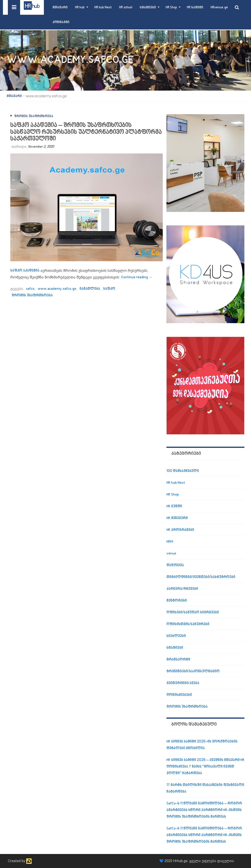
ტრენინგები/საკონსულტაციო (193, 671)
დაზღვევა (175, 565)
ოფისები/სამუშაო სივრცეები (193, 613)
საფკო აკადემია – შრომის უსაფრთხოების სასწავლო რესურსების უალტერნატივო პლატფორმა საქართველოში (86, 132)
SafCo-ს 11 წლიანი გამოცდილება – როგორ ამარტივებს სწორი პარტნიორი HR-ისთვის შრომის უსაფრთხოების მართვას (204, 810)
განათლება (90, 289)
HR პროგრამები (180, 530)
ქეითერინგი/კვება (183, 683)
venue (171, 554)
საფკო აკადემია (25, 271)
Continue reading (137, 277)
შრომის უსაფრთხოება (34, 116)
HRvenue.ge (219, 7)
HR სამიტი (195, 7)
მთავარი (60, 7)
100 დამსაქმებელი (183, 471)
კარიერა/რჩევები (182, 589)
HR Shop (171, 7)
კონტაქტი (61, 22)
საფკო (109, 289)
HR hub (80, 7)
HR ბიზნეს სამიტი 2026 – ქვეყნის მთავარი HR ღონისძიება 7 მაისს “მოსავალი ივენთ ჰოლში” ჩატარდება (205, 767)
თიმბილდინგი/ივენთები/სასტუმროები (201, 577)
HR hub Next (103, 7)
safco (30, 289)
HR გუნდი (174, 506)
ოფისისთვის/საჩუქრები (188, 624)
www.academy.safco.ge (57, 289)
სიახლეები (176, 636)
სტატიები (148, 7)
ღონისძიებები (179, 695)
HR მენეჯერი (177, 518)
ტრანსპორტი (178, 660)
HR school (126, 7)
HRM (170, 542)
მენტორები (177, 601)
